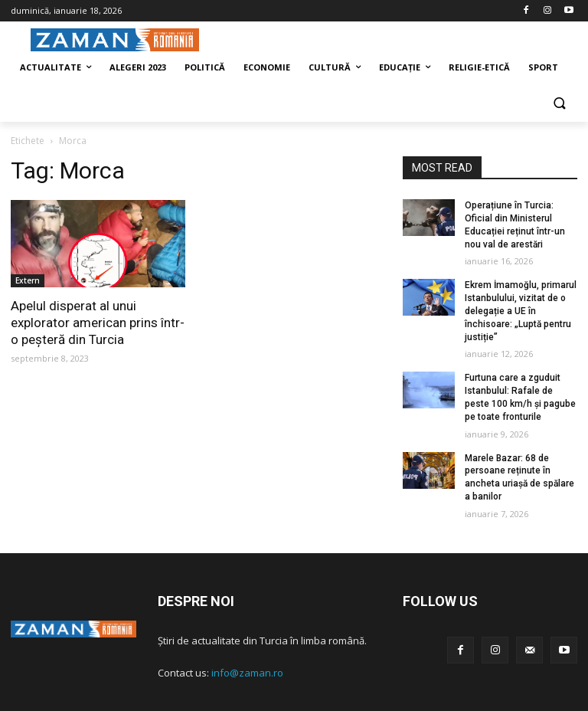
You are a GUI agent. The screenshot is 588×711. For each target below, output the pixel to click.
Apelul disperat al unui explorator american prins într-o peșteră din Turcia (98, 323)
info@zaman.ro (247, 673)
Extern (28, 280)
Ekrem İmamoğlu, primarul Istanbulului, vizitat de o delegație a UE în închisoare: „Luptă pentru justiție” (521, 311)
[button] (559, 105)
